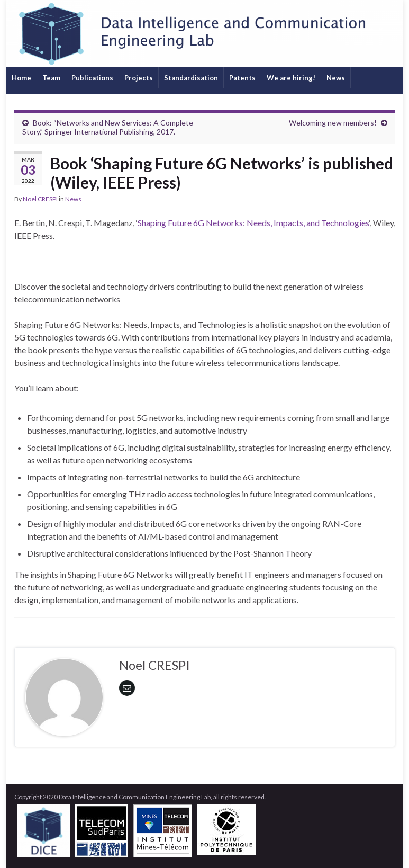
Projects (139, 78)
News (336, 78)
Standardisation (191, 78)
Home (21, 78)
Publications (92, 78)
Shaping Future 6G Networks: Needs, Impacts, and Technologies (253, 223)
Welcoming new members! (333, 123)
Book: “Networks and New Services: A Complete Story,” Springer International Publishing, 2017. (108, 127)
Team (51, 78)
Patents (242, 78)
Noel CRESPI (40, 199)
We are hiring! (291, 78)
